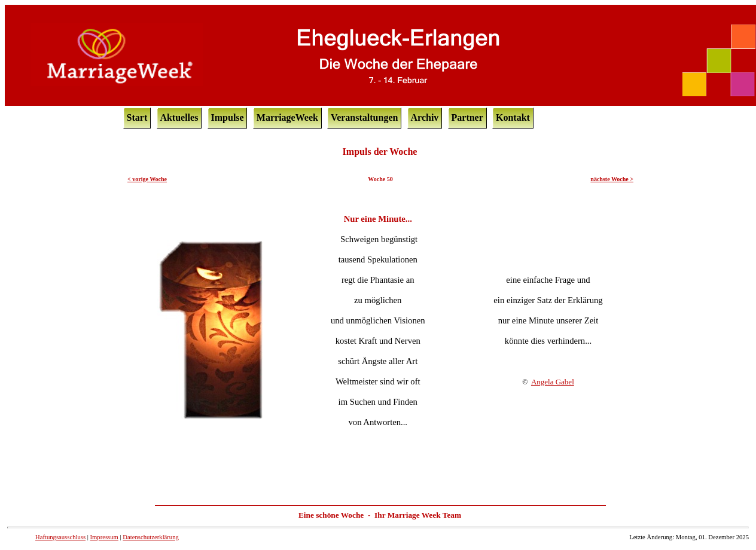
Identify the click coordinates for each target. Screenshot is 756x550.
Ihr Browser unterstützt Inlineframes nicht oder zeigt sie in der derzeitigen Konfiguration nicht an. (380, 328)
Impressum (104, 537)
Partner (467, 117)
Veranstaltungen (364, 117)
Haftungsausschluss (60, 537)
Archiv (425, 117)
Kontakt (513, 117)
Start (137, 117)
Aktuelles (179, 117)
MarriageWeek (287, 117)
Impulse (228, 117)
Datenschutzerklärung (151, 537)
